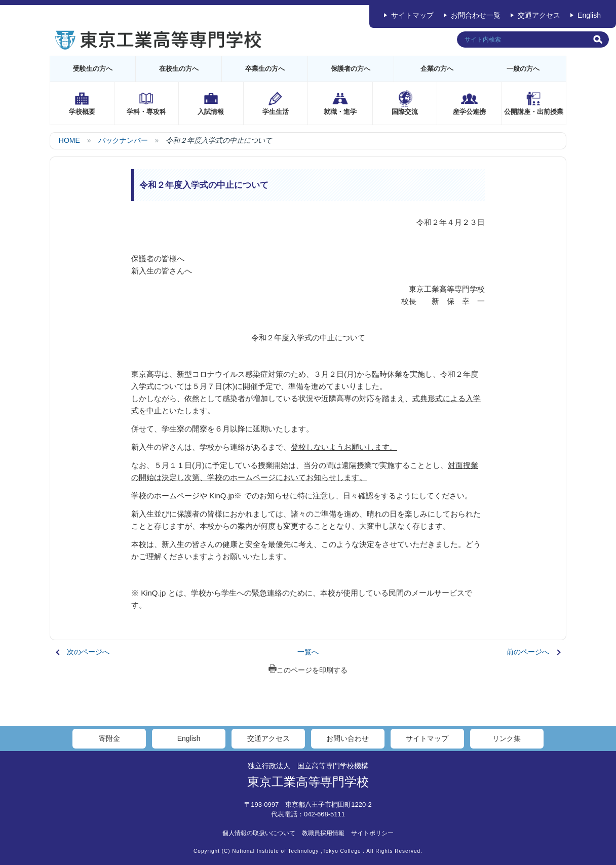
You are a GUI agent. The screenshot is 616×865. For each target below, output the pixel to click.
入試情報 (211, 112)
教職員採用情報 (323, 833)
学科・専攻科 (146, 112)
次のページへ (88, 652)
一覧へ (308, 652)
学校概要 (82, 112)
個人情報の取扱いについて (259, 833)
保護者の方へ (351, 69)
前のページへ (528, 652)
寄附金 (109, 738)
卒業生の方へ (265, 69)
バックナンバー (123, 140)
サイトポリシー (372, 833)
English (589, 15)
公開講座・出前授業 (534, 112)
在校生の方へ (179, 69)
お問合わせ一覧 (476, 15)
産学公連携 (469, 112)
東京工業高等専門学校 (308, 782)
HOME (69, 140)
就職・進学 (340, 112)
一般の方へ (523, 69)
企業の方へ (437, 69)
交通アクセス (539, 15)
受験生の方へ (93, 69)
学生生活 (276, 112)
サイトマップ (412, 15)
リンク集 (507, 738)
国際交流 (405, 112)
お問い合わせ (348, 738)
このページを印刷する (308, 670)
